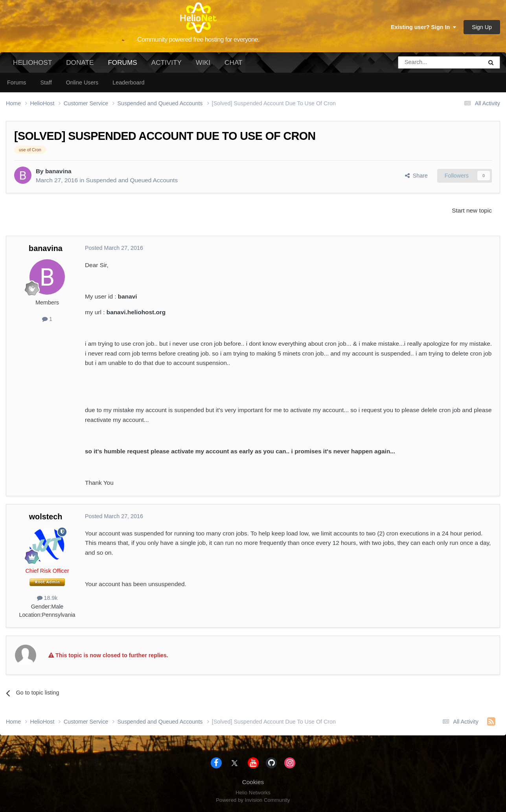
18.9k (47, 598)
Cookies (253, 782)
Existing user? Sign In (423, 27)
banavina (58, 171)
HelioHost (32, 62)
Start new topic (472, 210)
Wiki (203, 62)
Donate (80, 62)
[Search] (420, 62)
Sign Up (482, 27)
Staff (46, 82)
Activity (167, 62)
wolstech (46, 517)
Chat (233, 62)
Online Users (82, 82)
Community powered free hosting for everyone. (198, 39)
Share (416, 176)
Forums (122, 66)
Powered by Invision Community (253, 800)
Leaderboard (128, 82)
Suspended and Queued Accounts (132, 180)
